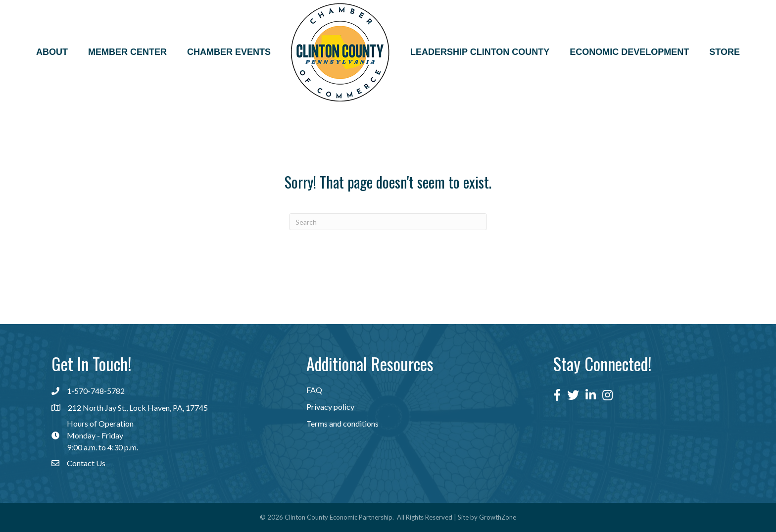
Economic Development (629, 52)
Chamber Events (229, 52)
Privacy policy (330, 407)
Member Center (127, 52)
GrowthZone (498, 517)
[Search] (388, 222)
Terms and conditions (342, 423)
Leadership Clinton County (480, 52)
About (52, 52)
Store (725, 52)
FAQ (314, 390)
